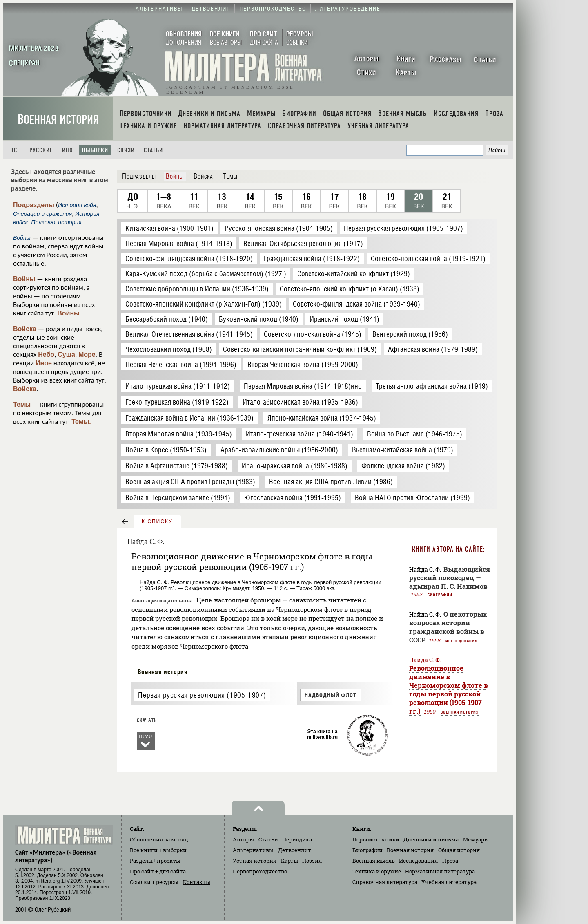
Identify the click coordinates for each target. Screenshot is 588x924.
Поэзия (312, 861)
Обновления (159, 839)
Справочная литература (385, 882)
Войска (25, 329)
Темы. (81, 422)
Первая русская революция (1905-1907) (202, 695)
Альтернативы (253, 850)
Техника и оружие (377, 871)
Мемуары (476, 839)
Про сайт (158, 871)
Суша (66, 355)
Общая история (459, 850)
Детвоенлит (295, 850)
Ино (68, 150)
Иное (44, 363)
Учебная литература (449, 882)
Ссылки (154, 882)
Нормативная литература (440, 871)
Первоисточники (376, 839)
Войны (24, 279)
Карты (290, 861)
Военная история (58, 120)
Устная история (255, 861)
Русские (41, 150)
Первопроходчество (260, 871)
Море (87, 355)
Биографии (440, 595)
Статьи (153, 150)
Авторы (243, 839)
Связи (126, 150)
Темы (22, 404)
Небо (46, 355)
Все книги (158, 850)
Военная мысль (374, 861)
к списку (157, 521)
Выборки (95, 150)
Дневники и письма (431, 839)
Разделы (155, 861)
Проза (450, 861)
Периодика (297, 839)
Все (15, 150)
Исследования (461, 641)
